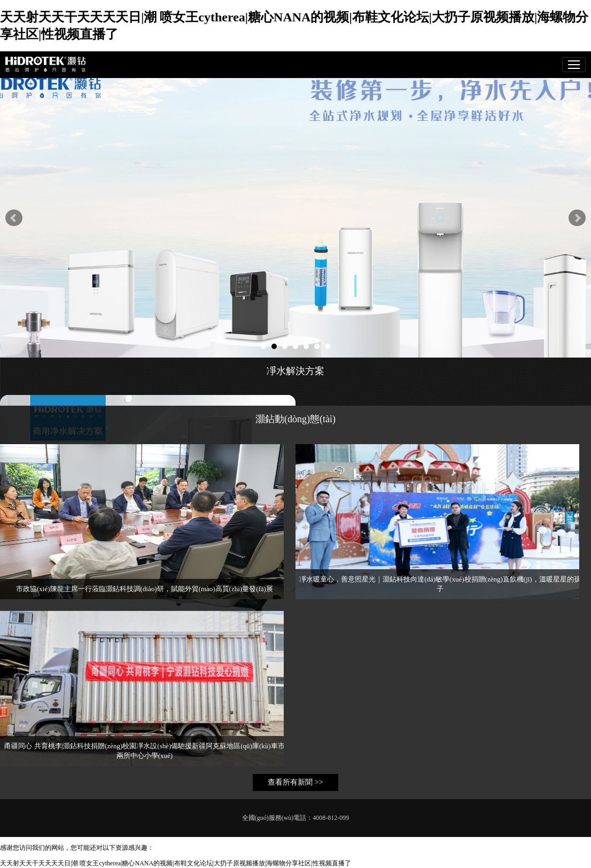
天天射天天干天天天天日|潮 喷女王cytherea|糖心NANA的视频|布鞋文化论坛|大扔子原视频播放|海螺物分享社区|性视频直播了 (176, 863)
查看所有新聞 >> (295, 782)
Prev (14, 218)
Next (577, 218)
